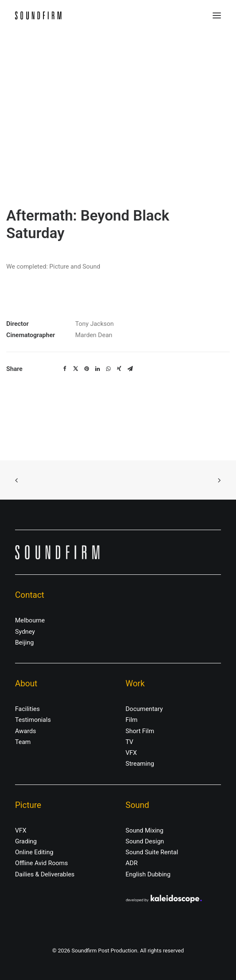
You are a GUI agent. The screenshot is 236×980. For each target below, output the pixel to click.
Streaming (140, 764)
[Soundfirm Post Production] (38, 15)
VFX (131, 753)
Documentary (144, 709)
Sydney (25, 632)
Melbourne (30, 620)
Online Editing (34, 852)
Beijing (24, 642)
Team (23, 742)
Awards (25, 731)
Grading (26, 841)
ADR (132, 863)
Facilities (27, 709)
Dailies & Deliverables (45, 874)
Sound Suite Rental (152, 852)
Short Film (140, 731)
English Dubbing (148, 874)
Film (132, 720)
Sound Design (145, 841)
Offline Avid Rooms (42, 863)
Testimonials (33, 720)
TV (130, 742)
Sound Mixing (145, 830)
